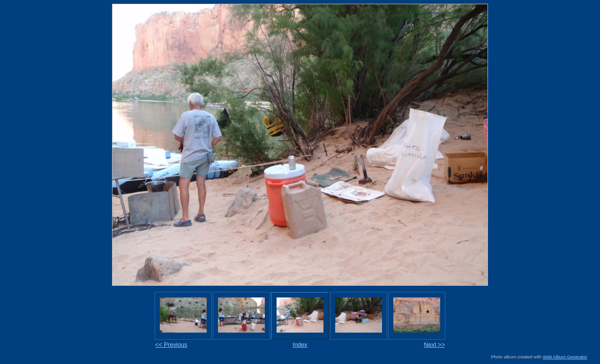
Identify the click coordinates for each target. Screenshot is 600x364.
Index (300, 345)
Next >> (434, 345)
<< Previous (171, 345)
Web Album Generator (565, 357)
